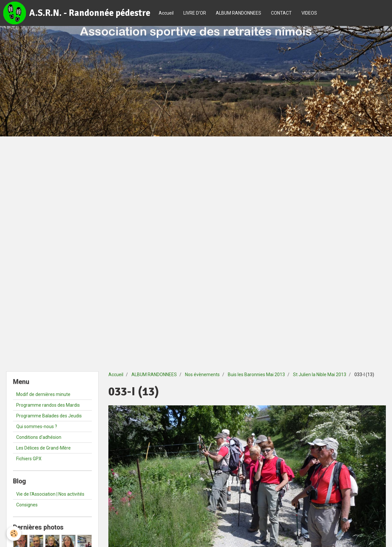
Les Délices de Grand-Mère (43, 448)
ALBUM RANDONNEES (239, 13)
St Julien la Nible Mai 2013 (320, 375)
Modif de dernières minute (43, 394)
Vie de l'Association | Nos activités (50, 494)
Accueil (166, 13)
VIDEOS (309, 13)
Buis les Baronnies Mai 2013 (256, 375)
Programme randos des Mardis (48, 405)
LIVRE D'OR (195, 13)
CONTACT (281, 13)
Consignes (27, 505)
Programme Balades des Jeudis (49, 416)
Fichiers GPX (29, 459)
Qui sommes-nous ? (37, 426)
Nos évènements (202, 375)
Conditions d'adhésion (39, 437)
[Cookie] (14, 534)
